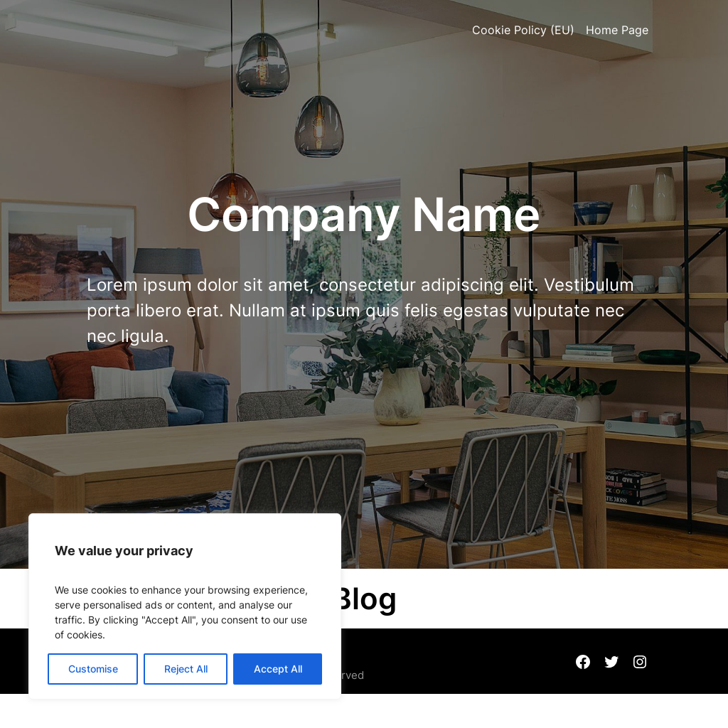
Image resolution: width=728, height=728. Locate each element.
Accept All (278, 669)
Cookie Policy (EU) (523, 30)
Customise (93, 669)
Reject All (186, 669)
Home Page (617, 30)
